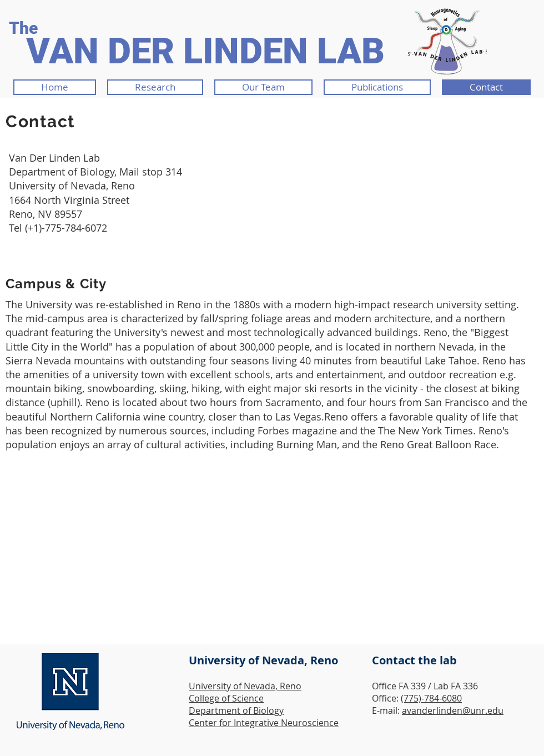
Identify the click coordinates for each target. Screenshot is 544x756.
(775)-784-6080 (431, 698)
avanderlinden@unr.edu (453, 710)
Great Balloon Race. (453, 444)
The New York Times (425, 430)
